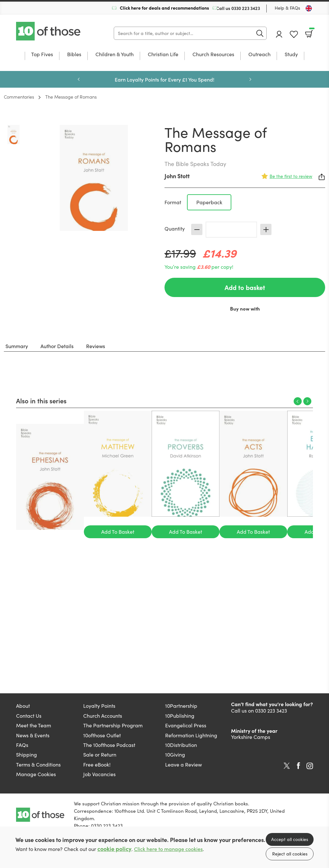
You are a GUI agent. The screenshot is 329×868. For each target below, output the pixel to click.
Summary (17, 346)
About (23, 706)
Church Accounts (103, 716)
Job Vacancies (99, 774)
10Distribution (181, 745)
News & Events (33, 735)
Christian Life (163, 55)
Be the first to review (291, 176)
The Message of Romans (71, 97)
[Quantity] (231, 230)
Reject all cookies (290, 854)
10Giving (175, 754)
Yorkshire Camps (251, 737)
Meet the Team (34, 725)
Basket (311, 32)
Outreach (259, 55)
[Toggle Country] (309, 8)
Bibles (74, 55)
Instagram (310, 766)
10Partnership (181, 706)
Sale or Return (100, 754)
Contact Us (29, 716)
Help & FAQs (287, 8)
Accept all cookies (290, 839)
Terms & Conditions (38, 764)
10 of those (49, 31)
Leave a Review (183, 764)
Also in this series (41, 400)
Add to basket (245, 287)
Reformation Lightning (191, 735)
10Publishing (180, 716)
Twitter (287, 766)
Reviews (96, 346)
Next (250, 79)
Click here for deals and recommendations (164, 8)
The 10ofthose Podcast (109, 745)
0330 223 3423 (246, 8)
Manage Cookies (36, 774)
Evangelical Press (186, 725)
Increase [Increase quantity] (266, 229)
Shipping (27, 754)
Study (291, 55)
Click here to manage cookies (168, 849)
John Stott (177, 176)
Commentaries (19, 97)
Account (279, 34)
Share (322, 177)
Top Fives (42, 55)
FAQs (22, 745)
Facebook (298, 766)
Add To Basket (118, 532)
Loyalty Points (99, 706)
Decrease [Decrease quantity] (197, 229)
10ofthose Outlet (102, 735)
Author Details (57, 346)
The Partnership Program (113, 725)
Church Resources (213, 55)
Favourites (294, 35)
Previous (79, 79)
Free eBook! (97, 764)
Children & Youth (115, 55)
